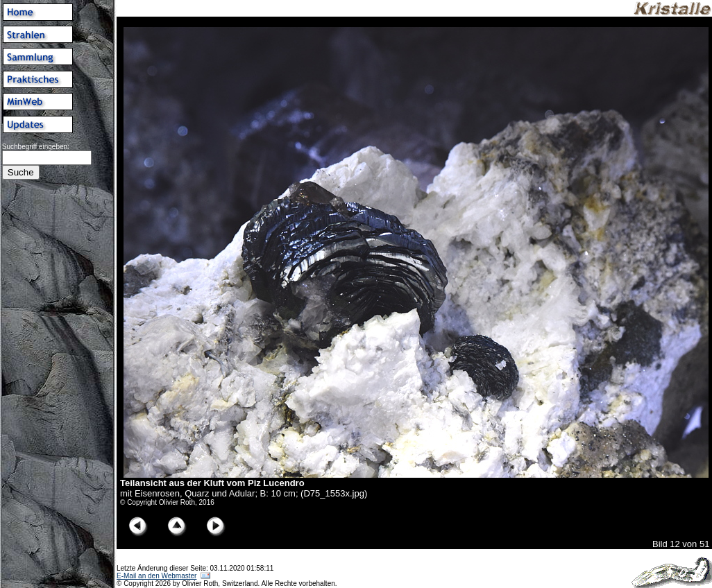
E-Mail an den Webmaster (156, 576)
